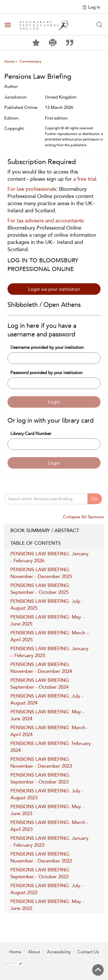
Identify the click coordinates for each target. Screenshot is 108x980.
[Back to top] (98, 970)
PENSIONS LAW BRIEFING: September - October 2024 (40, 684)
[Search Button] (99, 25)
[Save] (36, 43)
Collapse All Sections (83, 517)
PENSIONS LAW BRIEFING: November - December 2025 (41, 573)
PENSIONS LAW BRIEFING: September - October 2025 (40, 589)
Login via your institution (54, 289)
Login (54, 402)
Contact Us (88, 952)
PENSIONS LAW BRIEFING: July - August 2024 (47, 699)
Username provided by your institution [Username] (47, 347)
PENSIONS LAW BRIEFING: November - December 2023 (41, 763)
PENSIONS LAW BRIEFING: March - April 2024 (49, 731)
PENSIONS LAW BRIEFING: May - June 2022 (47, 905)
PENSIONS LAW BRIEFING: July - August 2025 (47, 604)
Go (95, 499)
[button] (53, 43)
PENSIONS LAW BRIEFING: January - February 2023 (49, 842)
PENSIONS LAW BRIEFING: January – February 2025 (49, 652)
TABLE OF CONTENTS (54, 543)
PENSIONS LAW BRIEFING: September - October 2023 (40, 778)
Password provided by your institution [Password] (46, 373)
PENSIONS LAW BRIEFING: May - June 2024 (47, 715)
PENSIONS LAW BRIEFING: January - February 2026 (49, 557)
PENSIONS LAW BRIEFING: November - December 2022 (41, 857)
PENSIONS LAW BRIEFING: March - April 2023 (49, 826)
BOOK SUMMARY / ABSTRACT (54, 531)
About (34, 952)
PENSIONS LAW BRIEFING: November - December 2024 (41, 668)
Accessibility (59, 952)
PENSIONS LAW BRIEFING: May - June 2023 (47, 810)
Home (9, 61)
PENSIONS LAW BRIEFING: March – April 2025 (50, 636)
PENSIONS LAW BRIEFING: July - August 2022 (47, 889)
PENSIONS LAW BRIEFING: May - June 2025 (47, 620)
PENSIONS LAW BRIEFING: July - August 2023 (47, 794)
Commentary (31, 61)
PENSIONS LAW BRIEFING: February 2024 (51, 747)
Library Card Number (31, 434)
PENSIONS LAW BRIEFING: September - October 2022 (40, 873)
